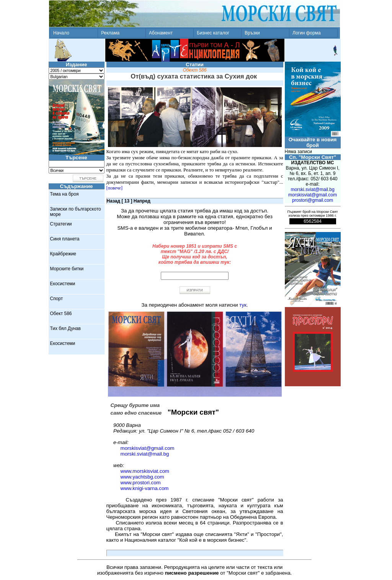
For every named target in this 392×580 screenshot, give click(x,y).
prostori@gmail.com (313, 200)
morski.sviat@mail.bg (145, 454)
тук (243, 305)
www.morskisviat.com (145, 471)
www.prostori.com (141, 483)
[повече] (114, 188)
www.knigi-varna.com (145, 488)
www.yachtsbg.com (142, 477)
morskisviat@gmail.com (148, 448)
